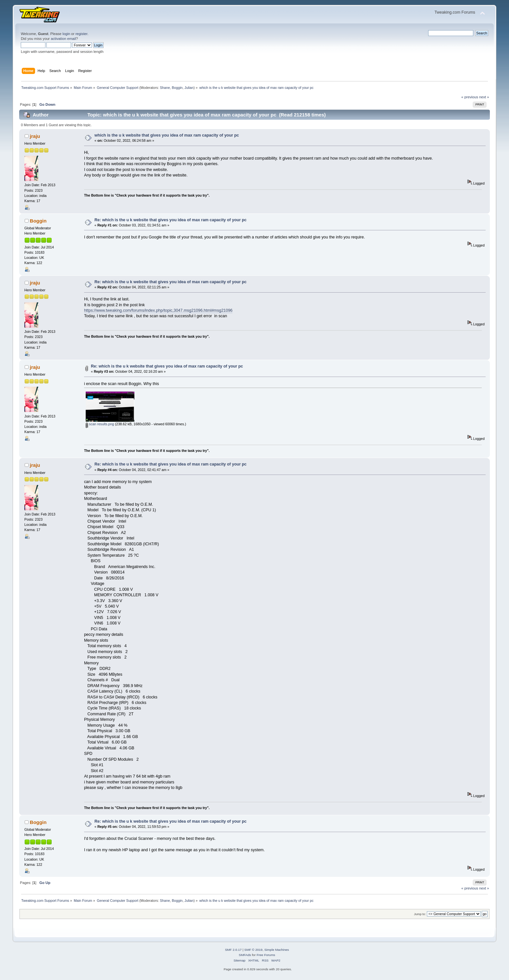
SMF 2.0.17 (233, 950)
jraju (35, 136)
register (81, 34)
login (66, 34)
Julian (189, 88)
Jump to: (420, 914)
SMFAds (245, 955)
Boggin (177, 88)
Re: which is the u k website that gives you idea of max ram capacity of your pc (170, 220)
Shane (165, 88)
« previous (470, 97)
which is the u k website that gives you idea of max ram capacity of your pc (167, 135)
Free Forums (266, 955)
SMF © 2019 (254, 950)
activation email (63, 39)
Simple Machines (277, 950)
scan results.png (100, 424)
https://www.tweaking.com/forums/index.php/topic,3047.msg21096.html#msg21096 (158, 310)
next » (484, 97)
